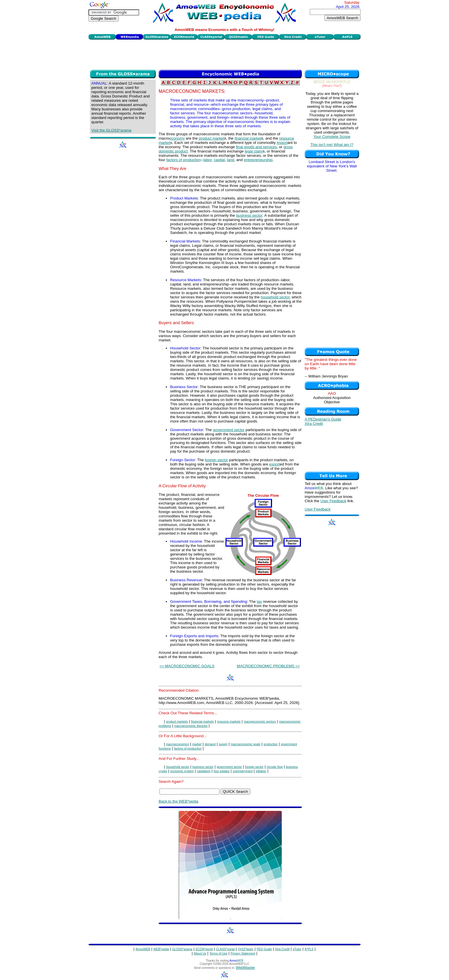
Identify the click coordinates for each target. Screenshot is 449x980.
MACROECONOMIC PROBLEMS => (268, 666)
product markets (177, 721)
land (231, 160)
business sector (249, 215)
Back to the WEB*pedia (179, 801)
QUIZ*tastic (246, 949)
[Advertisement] (224, 54)
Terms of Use (218, 953)
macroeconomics (178, 744)
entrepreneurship (258, 160)
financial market (248, 138)
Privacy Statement (243, 953)
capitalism (204, 771)
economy (177, 138)
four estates (222, 771)
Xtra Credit (314, 424)
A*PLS (309, 949)
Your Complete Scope (332, 137)
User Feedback (333, 501)
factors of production (184, 160)
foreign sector (216, 460)
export (274, 464)
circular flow (275, 767)
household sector (275, 297)
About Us (200, 953)
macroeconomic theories (191, 726)
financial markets (202, 721)
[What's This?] (332, 86)
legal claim (254, 151)
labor (207, 160)
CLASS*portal (225, 949)
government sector (229, 430)
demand (210, 744)
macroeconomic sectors (260, 721)
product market (211, 138)
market (197, 744)
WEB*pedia (161, 949)
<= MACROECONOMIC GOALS (187, 666)
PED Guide (264, 949)
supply (223, 744)
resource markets (229, 721)
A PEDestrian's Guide (323, 419)
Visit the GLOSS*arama (111, 130)
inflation (261, 771)
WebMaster (245, 968)
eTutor (297, 949)
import (282, 143)
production (271, 744)
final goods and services (256, 147)
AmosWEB (143, 949)
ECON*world (204, 949)
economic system (182, 771)
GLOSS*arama (182, 949)
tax (259, 602)
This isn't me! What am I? (332, 145)
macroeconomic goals (246, 744)
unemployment (243, 771)
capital (219, 160)
